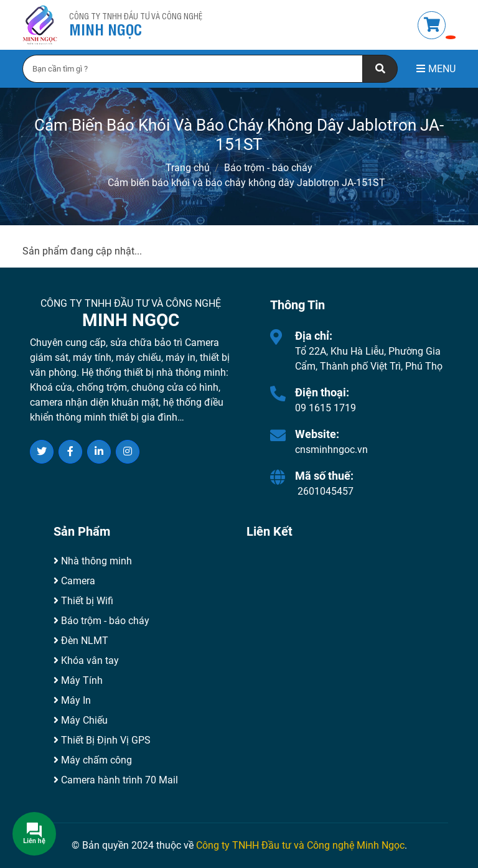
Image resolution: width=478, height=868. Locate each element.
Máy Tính (78, 680)
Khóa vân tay (86, 660)
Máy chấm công (93, 760)
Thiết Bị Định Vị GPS (102, 740)
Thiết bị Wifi (83, 601)
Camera (74, 581)
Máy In (72, 700)
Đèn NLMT (81, 641)
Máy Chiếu (81, 720)
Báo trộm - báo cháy (268, 168)
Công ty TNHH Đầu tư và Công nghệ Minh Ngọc (300, 845)
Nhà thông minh (93, 561)
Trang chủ (188, 168)
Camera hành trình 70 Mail (116, 780)
